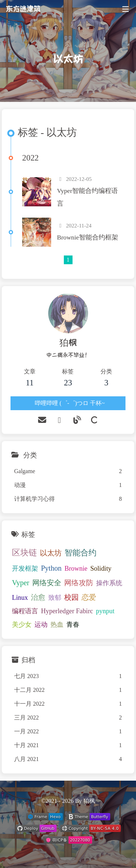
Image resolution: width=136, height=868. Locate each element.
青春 (73, 625)
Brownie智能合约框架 (88, 237)
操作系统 (109, 583)
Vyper (21, 583)
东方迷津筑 (23, 6)
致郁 (55, 598)
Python (51, 568)
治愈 (38, 597)
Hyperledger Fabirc (67, 611)
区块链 (24, 552)
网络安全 (47, 583)
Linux (20, 598)
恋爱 (89, 597)
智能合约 (81, 553)
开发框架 (25, 568)
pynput (105, 611)
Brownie (76, 568)
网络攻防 (79, 583)
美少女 (22, 625)
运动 (41, 625)
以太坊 (51, 553)
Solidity (101, 568)
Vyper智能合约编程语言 (87, 197)
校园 (71, 597)
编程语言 (25, 611)
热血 (57, 625)
